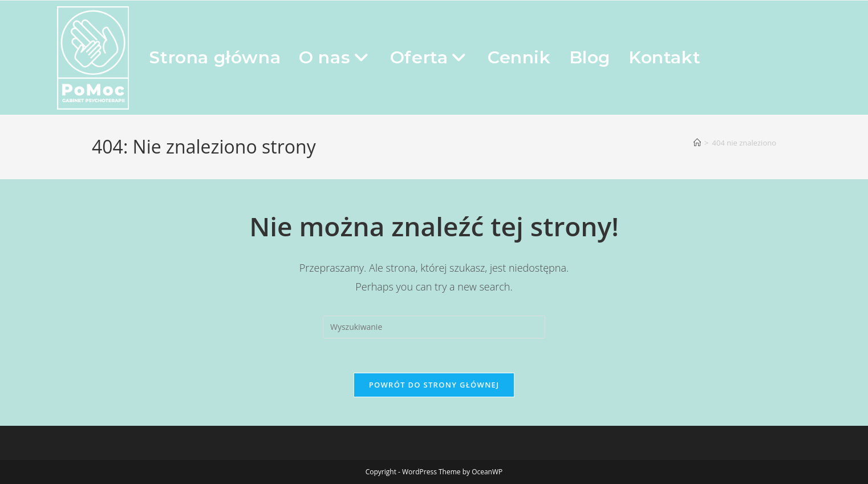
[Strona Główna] (697, 143)
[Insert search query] (434, 327)
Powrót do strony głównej (434, 385)
